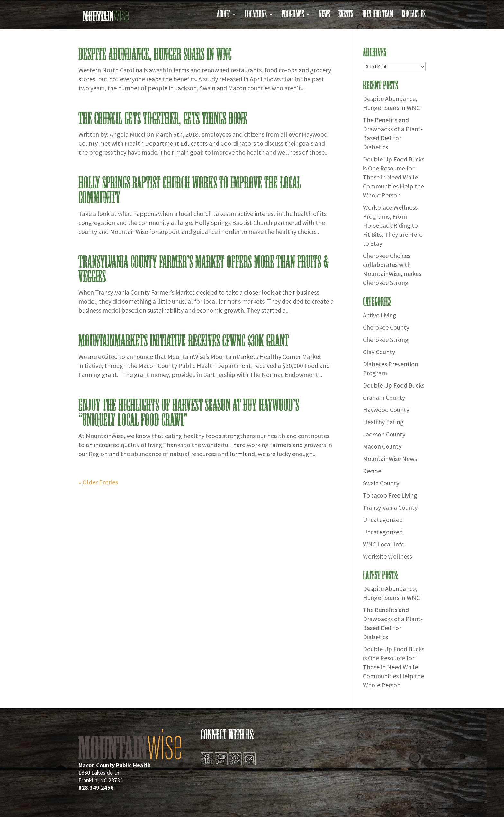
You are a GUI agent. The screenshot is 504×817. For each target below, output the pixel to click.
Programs (293, 16)
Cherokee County (386, 327)
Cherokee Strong (386, 340)
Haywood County (386, 410)
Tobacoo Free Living (390, 495)
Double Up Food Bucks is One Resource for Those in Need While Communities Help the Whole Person (394, 177)
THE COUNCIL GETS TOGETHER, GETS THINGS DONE (163, 119)
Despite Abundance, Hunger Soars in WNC (155, 55)
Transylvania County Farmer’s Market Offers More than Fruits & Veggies (204, 270)
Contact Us (414, 16)
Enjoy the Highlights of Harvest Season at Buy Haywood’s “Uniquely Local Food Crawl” (189, 413)
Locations (256, 16)
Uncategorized (383, 520)
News (324, 16)
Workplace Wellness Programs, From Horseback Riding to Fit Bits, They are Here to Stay (393, 225)
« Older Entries (98, 482)
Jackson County (384, 434)
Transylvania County (390, 507)
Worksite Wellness (387, 556)
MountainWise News (390, 459)
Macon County (382, 446)
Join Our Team (378, 16)
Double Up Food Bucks (394, 385)
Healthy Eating (383, 422)
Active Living (380, 315)
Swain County (381, 483)
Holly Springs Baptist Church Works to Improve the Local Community (190, 191)
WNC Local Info (384, 544)
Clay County (379, 352)
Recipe (372, 471)
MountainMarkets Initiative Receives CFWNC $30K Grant (184, 341)
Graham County (384, 397)
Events (346, 16)
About (224, 16)
